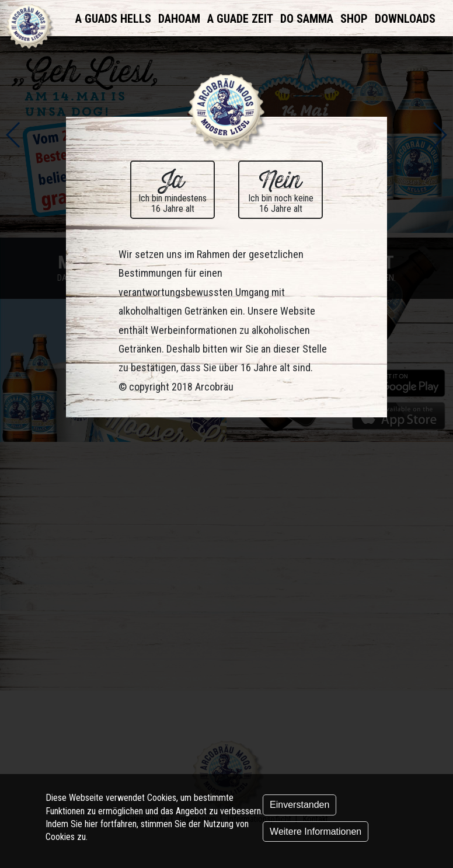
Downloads (405, 19)
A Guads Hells (113, 19)
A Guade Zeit (240, 19)
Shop (354, 19)
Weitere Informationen (316, 832)
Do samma (307, 19)
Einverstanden (299, 805)
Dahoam (179, 19)
